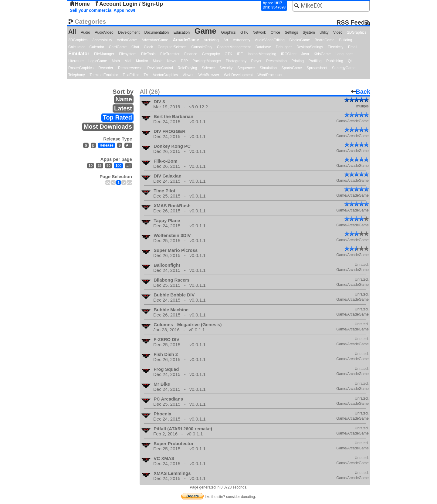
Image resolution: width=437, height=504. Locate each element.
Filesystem (128, 54)
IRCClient (289, 54)
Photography (236, 61)
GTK (244, 32)
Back (361, 92)
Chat (135, 47)
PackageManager (207, 61)
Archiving (211, 40)
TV (146, 75)
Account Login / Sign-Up (129, 4)
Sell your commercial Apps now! (103, 10)
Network (259, 32)
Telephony (77, 75)
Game (205, 31)
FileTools (148, 54)
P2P (184, 61)
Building (346, 40)
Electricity (335, 47)
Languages (344, 54)
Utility (324, 32)
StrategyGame (344, 68)
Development (129, 32)
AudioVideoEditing (270, 40)
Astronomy (241, 40)
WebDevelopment (238, 75)
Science (208, 68)
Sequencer (246, 68)
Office (275, 32)
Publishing (335, 61)
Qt (350, 61)
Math (116, 61)
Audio (85, 32)
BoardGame (325, 40)
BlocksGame (300, 40)
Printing (298, 61)
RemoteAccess (130, 68)
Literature (76, 61)
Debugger (284, 47)
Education (182, 32)
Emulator (79, 54)
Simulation (268, 68)
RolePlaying (187, 68)
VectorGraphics (165, 75)
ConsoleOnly (202, 47)
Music (158, 61)
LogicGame (98, 61)
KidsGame (322, 54)
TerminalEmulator (104, 75)
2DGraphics (357, 32)
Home (80, 4)
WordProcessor (270, 75)
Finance (191, 54)
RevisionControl (160, 68)
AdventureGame (155, 40)
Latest (123, 108)
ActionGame (127, 40)
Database (263, 47)
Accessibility (102, 40)
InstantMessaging (262, 54)
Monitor (142, 61)
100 (118, 166)
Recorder (106, 68)
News (172, 61)
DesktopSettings (310, 47)
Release (106, 145)
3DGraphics (78, 40)
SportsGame (291, 68)
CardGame (118, 47)
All (72, 32)
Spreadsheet (317, 68)
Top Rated (117, 117)
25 (99, 166)
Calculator (76, 47)
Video (338, 32)
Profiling (315, 61)
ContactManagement (234, 47)
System (309, 32)
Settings (291, 32)
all (129, 166)
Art (226, 40)
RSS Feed (351, 22)
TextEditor (131, 75)
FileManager (104, 54)
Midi (128, 61)
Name (124, 99)
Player (256, 61)
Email (353, 47)
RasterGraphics (81, 68)
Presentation (276, 61)
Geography (211, 54)
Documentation (156, 32)
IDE (240, 54)
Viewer (188, 75)
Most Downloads (108, 127)
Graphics (228, 32)
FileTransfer (170, 54)
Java (305, 54)
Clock (148, 47)
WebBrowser (209, 75)
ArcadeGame (186, 40)
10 (91, 166)
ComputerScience (172, 47)
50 (108, 166)
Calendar (97, 47)
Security (226, 68)
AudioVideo (104, 32)
